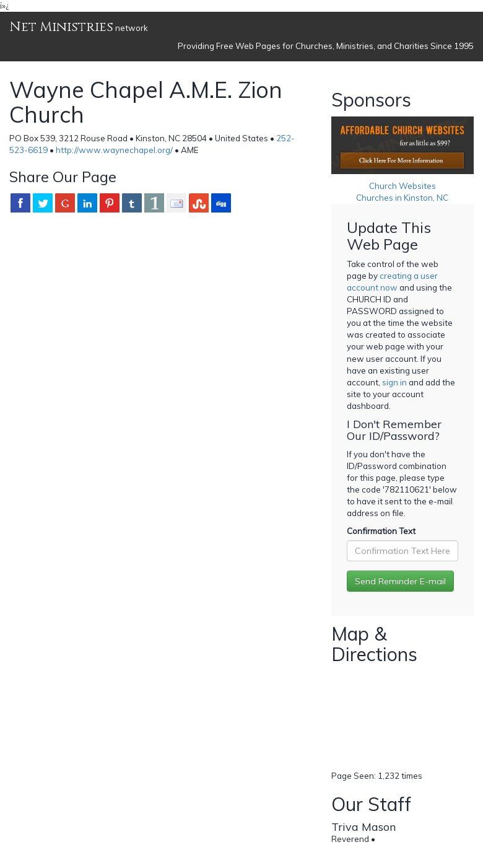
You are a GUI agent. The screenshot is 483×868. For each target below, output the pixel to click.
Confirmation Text (381, 531)
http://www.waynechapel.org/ (114, 150)
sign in (394, 382)
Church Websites (402, 186)
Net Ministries (61, 27)
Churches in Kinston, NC (402, 198)
